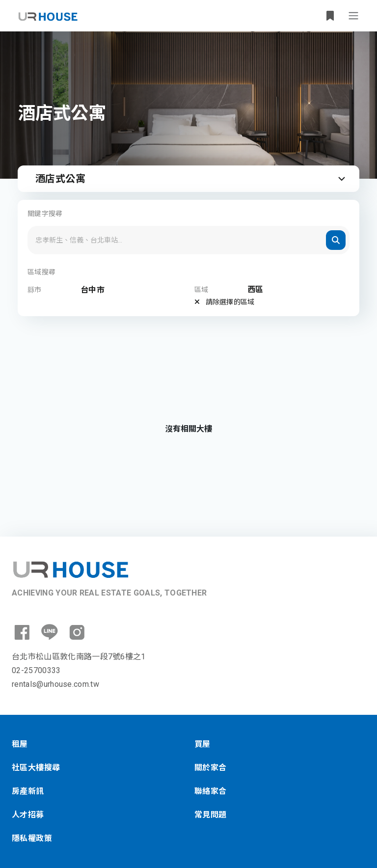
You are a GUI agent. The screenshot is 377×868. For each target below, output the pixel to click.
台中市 (93, 290)
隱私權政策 (32, 838)
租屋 (20, 744)
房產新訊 (28, 791)
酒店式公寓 (191, 179)
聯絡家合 (211, 791)
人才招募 (28, 815)
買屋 (202, 744)
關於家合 (211, 768)
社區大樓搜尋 (36, 768)
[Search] (188, 240)
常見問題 (211, 815)
